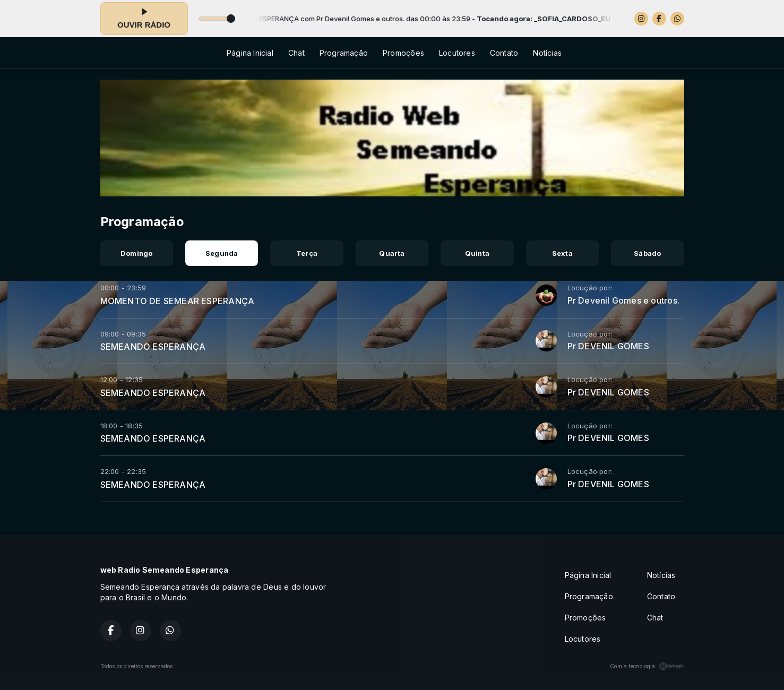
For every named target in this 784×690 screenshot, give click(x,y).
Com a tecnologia (647, 666)
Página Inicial (250, 53)
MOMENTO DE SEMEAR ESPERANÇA (178, 301)
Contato (504, 53)
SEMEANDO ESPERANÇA (153, 347)
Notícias (547, 53)
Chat (296, 53)
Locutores (457, 53)
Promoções (403, 53)
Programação (344, 53)
